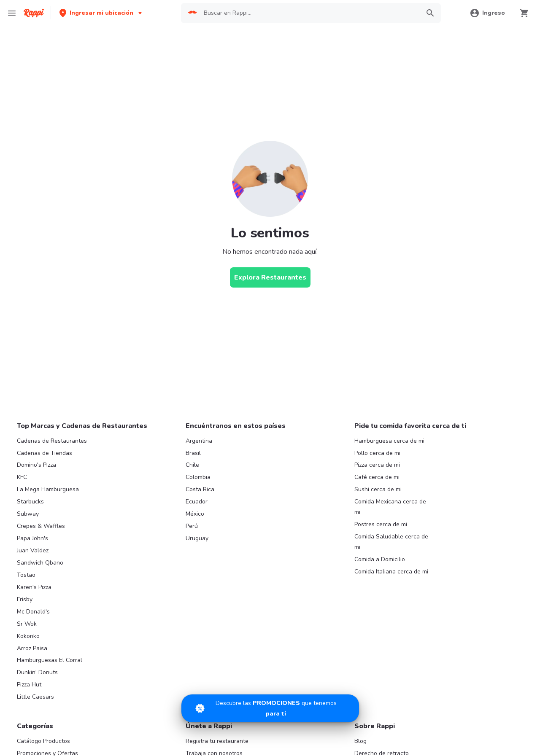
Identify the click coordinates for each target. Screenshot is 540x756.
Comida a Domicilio (380, 559)
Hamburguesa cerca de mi (389, 441)
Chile (192, 465)
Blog (360, 741)
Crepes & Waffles (41, 526)
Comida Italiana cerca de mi (391, 572)
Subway (28, 514)
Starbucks (30, 502)
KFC (22, 477)
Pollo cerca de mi (377, 453)
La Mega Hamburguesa (48, 489)
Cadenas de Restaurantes (52, 441)
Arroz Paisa (32, 648)
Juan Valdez (33, 550)
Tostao (26, 575)
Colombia (198, 477)
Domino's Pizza (36, 465)
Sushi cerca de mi (378, 489)
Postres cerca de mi (381, 524)
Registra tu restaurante (217, 741)
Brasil (193, 453)
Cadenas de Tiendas (45, 453)
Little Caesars (35, 697)
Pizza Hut (29, 685)
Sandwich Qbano (40, 563)
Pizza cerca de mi (377, 465)
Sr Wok (27, 624)
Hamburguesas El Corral (50, 660)
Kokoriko (28, 636)
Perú (192, 526)
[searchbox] (309, 13)
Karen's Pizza (34, 587)
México (195, 514)
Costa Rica (200, 489)
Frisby (25, 599)
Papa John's (32, 538)
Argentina (199, 441)
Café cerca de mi (377, 477)
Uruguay (197, 538)
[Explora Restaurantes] (270, 277)
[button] (101, 13)
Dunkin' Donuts (37, 672)
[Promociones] (270, 708)
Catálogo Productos (43, 741)
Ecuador (197, 502)
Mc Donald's (33, 612)
